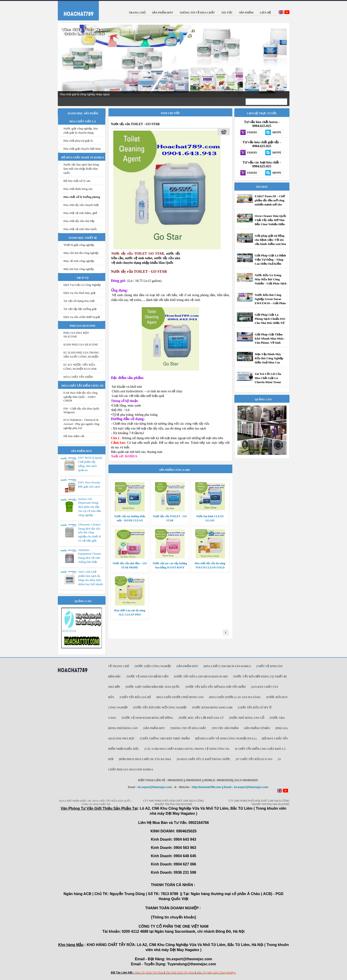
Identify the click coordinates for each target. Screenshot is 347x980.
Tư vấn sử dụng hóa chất (79, 301)
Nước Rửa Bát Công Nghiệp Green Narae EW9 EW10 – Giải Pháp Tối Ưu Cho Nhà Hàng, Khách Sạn (270, 303)
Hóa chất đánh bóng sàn (78, 189)
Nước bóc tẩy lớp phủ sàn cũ (201, 718)
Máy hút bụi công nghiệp (79, 269)
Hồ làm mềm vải (74, 436)
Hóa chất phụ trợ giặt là (78, 141)
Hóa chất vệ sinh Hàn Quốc (80, 229)
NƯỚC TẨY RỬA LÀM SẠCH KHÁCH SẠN (201, 677)
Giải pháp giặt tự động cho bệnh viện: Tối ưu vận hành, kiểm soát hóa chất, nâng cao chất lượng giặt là (270, 244)
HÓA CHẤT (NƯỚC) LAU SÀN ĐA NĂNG (235, 697)
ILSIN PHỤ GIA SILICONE (81, 344)
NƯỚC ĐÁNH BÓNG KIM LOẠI (212, 708)
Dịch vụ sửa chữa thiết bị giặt (82, 317)
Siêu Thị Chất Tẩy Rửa (149, 973)
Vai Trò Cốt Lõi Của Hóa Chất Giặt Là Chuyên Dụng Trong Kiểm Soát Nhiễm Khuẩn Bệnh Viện (268, 382)
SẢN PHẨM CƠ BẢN (257, 728)
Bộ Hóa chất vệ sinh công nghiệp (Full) (226, 739)
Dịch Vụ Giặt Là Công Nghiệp (82, 285)
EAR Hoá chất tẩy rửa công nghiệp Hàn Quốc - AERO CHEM (81, 397)
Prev (64, 60)
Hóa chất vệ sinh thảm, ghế (80, 213)
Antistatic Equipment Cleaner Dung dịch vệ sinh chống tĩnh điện (90, 556)
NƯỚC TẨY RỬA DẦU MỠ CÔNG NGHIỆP (160, 708)
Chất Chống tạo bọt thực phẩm (165, 739)
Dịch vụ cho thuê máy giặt (80, 293)
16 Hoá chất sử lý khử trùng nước (204, 759)
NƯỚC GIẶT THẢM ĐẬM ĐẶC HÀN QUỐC (153, 687)
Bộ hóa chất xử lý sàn (77, 181)
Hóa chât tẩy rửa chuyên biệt (81, 205)
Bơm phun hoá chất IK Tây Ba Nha (145, 759)
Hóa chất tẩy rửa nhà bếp (79, 221)
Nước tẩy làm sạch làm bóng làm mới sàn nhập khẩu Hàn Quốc (81, 169)
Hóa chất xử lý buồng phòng (82, 197)
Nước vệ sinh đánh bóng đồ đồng (148, 718)
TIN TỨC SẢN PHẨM (225, 728)
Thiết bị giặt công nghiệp (79, 245)
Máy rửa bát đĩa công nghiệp (81, 253)
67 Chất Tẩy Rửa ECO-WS (254, 759)
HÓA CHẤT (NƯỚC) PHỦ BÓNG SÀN (180, 697)
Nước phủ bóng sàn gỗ (247, 718)
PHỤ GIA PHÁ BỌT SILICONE (76, 335)
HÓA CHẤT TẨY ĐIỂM (78, 377)
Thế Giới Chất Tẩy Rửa (180, 973)
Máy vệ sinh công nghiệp (79, 261)
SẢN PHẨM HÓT (188, 666)
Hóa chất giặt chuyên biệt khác (82, 149)
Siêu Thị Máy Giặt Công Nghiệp (216, 973)
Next (283, 60)
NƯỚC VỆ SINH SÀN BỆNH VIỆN (148, 677)
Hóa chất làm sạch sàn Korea (228, 666)
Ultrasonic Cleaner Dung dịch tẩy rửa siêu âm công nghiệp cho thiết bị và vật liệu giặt (90, 532)
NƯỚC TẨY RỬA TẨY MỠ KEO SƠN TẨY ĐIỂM (216, 687)
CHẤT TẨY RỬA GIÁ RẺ (136, 697)
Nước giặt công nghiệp (153, 666)
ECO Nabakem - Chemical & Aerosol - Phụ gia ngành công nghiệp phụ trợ (81, 424)
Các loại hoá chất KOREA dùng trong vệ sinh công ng (187, 749)
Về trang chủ (119, 666)
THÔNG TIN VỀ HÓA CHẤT (189, 728)
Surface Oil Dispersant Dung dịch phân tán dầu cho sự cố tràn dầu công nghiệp (90, 507)
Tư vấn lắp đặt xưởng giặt (80, 309)
